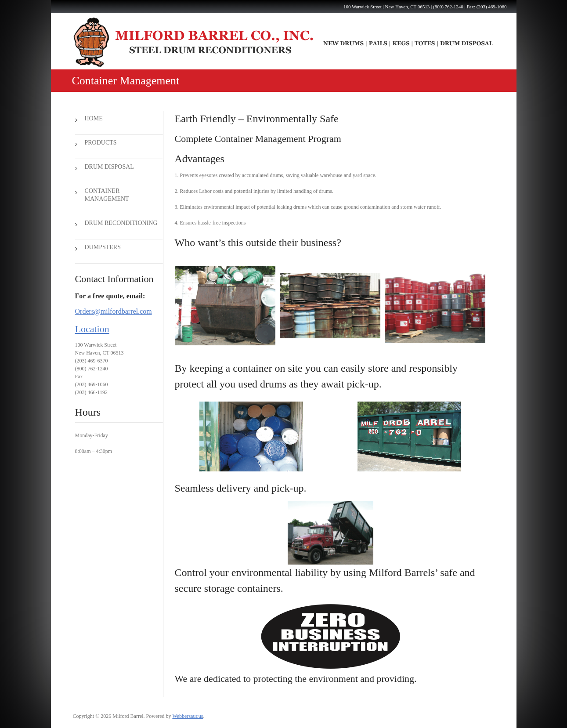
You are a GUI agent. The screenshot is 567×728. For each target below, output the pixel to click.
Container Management (107, 195)
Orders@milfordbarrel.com (114, 311)
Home (94, 118)
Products (101, 143)
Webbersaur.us (188, 716)
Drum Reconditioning (121, 223)
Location (92, 329)
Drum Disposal (109, 167)
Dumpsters (103, 247)
